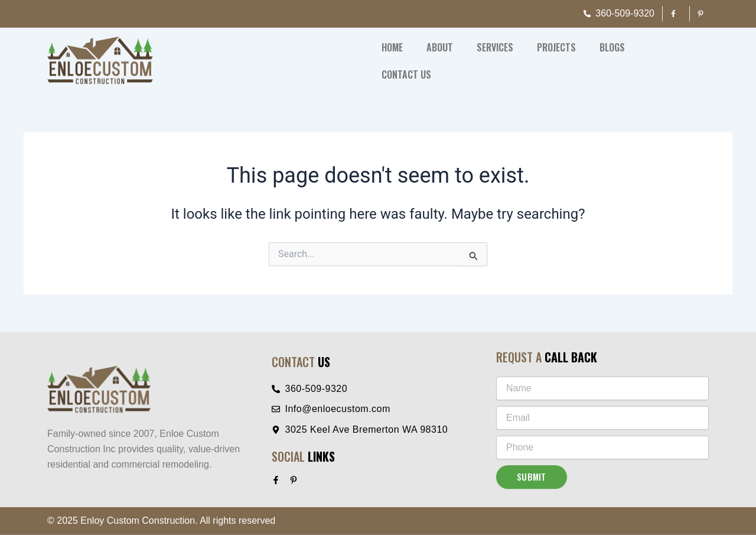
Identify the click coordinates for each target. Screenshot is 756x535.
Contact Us (406, 74)
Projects (556, 47)
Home (392, 47)
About (440, 47)
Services (495, 47)
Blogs (612, 47)
